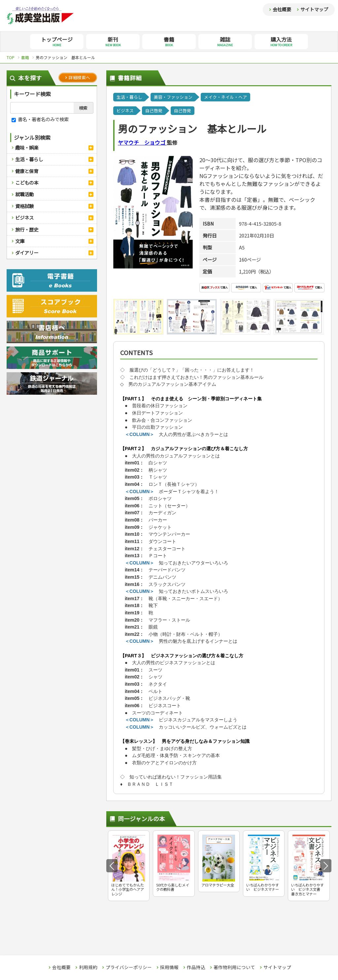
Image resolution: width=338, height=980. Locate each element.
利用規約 (88, 967)
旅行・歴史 (27, 229)
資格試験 (24, 206)
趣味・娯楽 (27, 147)
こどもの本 (27, 182)
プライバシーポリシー (129, 967)
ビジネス (24, 218)
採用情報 (169, 967)
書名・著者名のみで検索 (40, 119)
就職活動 (24, 194)
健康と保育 (27, 171)
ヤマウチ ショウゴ (142, 142)
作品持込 (196, 967)
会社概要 (282, 9)
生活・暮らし (29, 159)
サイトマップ (314, 9)
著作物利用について (234, 967)
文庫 (20, 241)
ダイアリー (27, 253)
